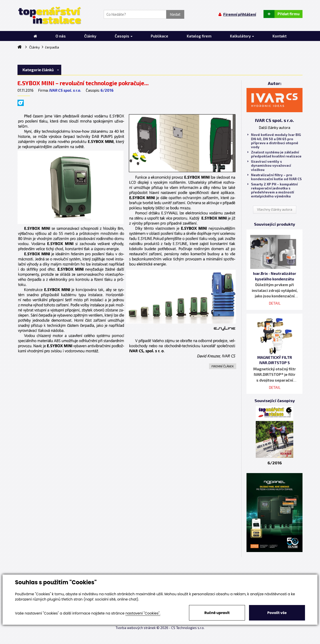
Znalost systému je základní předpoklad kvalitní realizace (274, 154)
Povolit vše (277, 613)
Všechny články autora (275, 209)
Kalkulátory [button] (242, 36)
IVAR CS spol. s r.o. (65, 90)
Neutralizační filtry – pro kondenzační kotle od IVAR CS (275, 177)
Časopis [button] (124, 36)
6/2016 (107, 90)
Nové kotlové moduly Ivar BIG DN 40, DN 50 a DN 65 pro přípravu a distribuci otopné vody (274, 141)
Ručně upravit (217, 613)
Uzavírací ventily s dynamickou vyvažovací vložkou (269, 165)
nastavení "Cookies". (143, 613)
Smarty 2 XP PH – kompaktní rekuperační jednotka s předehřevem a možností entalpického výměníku (273, 190)
